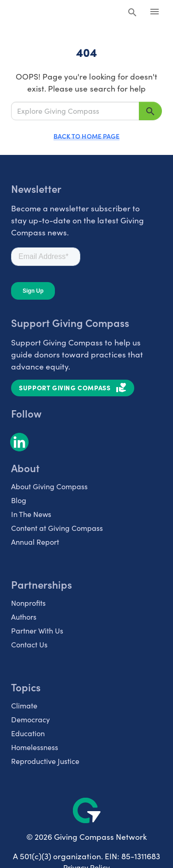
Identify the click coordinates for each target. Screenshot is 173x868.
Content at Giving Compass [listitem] (57, 528)
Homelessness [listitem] (35, 747)
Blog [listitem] (19, 500)
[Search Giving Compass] (132, 13)
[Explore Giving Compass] (75, 111)
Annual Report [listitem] (35, 542)
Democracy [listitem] (30, 719)
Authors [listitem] (24, 617)
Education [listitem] (28, 733)
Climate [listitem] (24, 705)
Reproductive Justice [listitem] (45, 761)
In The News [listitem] (31, 514)
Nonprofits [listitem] (28, 603)
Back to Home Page (86, 136)
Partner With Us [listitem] (37, 631)
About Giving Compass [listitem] (49, 486)
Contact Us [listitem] (29, 644)
